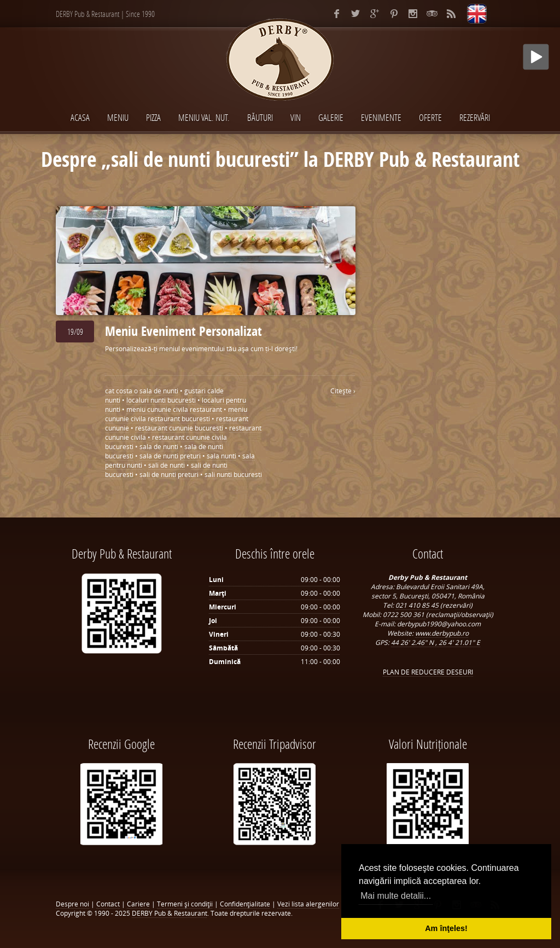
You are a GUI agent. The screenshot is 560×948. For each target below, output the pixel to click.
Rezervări (475, 117)
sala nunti (221, 456)
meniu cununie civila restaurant (174, 409)
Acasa (80, 117)
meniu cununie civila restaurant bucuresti (176, 414)
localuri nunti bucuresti (161, 400)
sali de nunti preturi (169, 475)
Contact (108, 904)
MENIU (118, 117)
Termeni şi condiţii (185, 904)
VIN (296, 117)
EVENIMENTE (381, 117)
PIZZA (153, 117)
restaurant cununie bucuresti (179, 428)
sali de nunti (167, 465)
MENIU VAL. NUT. (204, 117)
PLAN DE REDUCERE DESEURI (428, 672)
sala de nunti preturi (170, 456)
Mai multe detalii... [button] (396, 896)
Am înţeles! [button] (446, 928)
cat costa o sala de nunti (142, 391)
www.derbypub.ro (442, 633)
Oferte (430, 117)
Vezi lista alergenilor (308, 904)
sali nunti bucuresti (233, 475)
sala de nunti (159, 447)
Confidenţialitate (245, 904)
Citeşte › (343, 391)
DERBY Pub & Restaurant (170, 913)
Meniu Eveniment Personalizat (183, 331)
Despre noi (72, 904)
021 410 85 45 (418, 605)
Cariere (138, 904)
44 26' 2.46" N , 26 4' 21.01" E (436, 642)
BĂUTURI (260, 117)
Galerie (331, 117)
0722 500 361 (404, 615)
